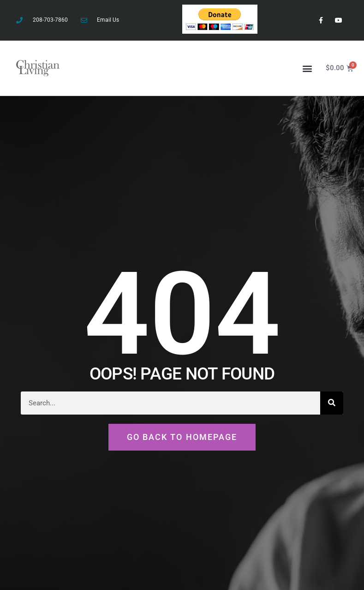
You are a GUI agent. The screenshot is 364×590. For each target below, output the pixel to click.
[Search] (332, 403)
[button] (307, 68)
